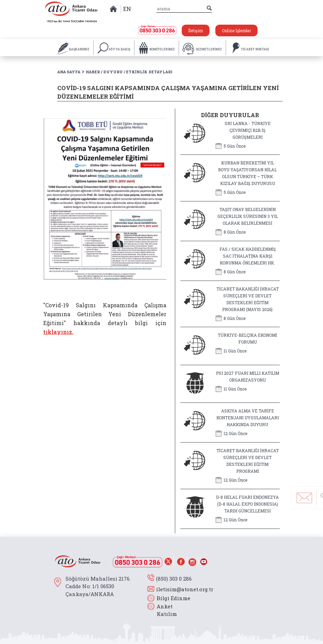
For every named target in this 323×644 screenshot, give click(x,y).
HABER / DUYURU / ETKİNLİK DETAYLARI (129, 72)
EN (127, 9)
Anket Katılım (164, 610)
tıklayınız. (58, 332)
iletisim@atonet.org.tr (185, 589)
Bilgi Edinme (174, 598)
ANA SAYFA (69, 72)
